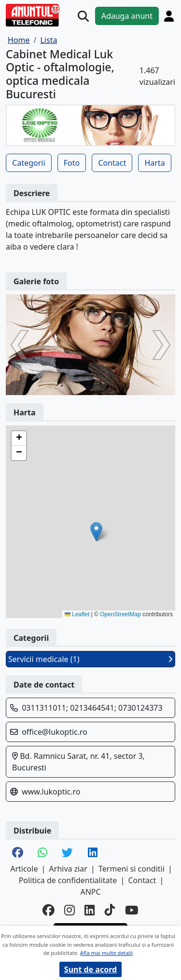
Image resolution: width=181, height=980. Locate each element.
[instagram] (70, 910)
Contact (112, 163)
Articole (24, 869)
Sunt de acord (90, 969)
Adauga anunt (127, 16)
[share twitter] (67, 853)
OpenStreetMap (120, 614)
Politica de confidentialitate (68, 880)
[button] (96, 532)
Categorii (28, 163)
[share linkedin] (93, 853)
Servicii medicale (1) (90, 659)
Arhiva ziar (68, 869)
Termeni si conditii (132, 869)
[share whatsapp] (42, 853)
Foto (72, 163)
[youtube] (132, 910)
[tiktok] (110, 910)
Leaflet (77, 614)
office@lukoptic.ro (55, 732)
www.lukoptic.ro (51, 792)
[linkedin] (90, 910)
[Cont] (169, 16)
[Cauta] (83, 16)
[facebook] (49, 910)
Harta (154, 163)
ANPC (90, 892)
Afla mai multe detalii (106, 953)
